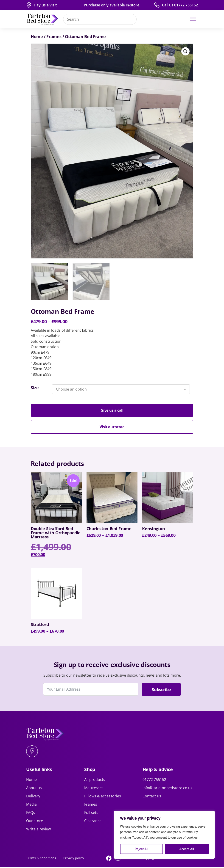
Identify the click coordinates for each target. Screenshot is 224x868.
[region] (164, 835)
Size (35, 389)
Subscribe (161, 690)
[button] (193, 19)
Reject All (141, 849)
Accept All (187, 849)
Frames (54, 36)
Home (37, 36)
